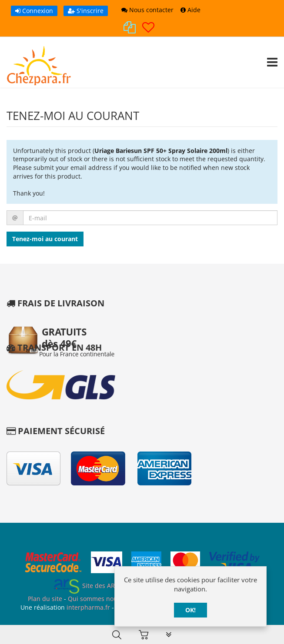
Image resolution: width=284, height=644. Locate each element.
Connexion (34, 11)
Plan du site (45, 599)
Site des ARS (86, 586)
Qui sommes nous (94, 599)
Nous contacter (147, 10)
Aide (190, 10)
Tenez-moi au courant (45, 239)
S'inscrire (86, 11)
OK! (190, 610)
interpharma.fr (87, 607)
